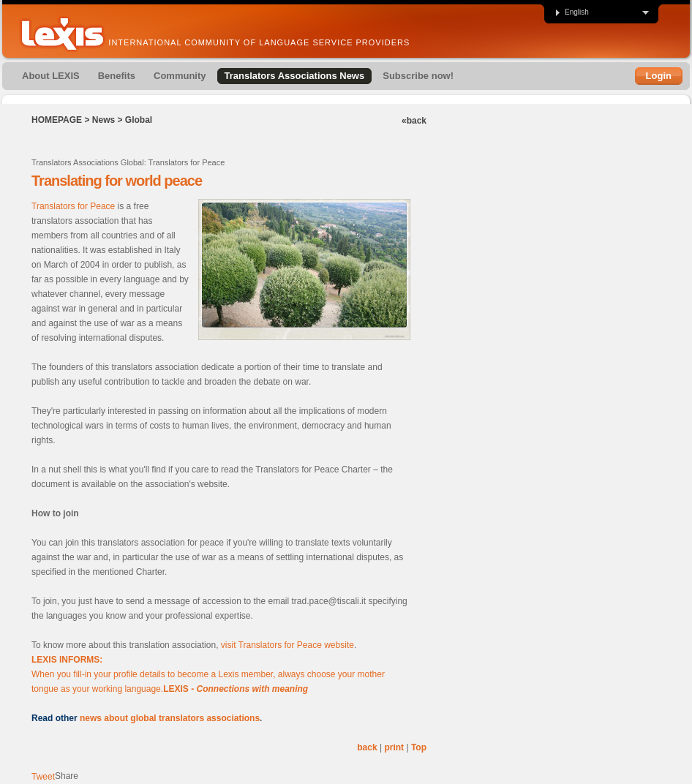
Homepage (57, 120)
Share (67, 776)
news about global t (121, 718)
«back (414, 121)
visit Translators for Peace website (287, 645)
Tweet (43, 777)
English (572, 12)
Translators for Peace (73, 206)
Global (139, 120)
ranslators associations (211, 718)
